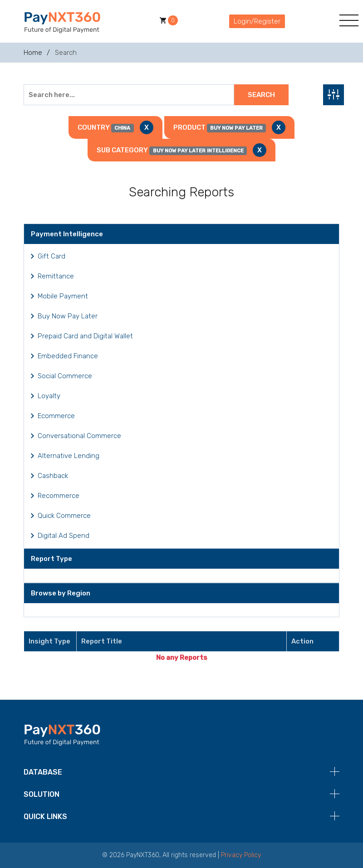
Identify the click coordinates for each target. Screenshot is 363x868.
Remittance (56, 276)
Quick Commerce (64, 516)
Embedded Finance (68, 356)
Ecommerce (56, 416)
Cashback (53, 476)
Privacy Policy (241, 855)
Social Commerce (65, 376)
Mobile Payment (63, 296)
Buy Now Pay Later (68, 316)
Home (33, 53)
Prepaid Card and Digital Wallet (85, 336)
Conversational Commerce (79, 436)
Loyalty (49, 396)
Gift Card (52, 256)
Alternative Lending (69, 456)
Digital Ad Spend (64, 536)
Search (261, 95)
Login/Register (257, 21)
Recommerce (59, 496)
